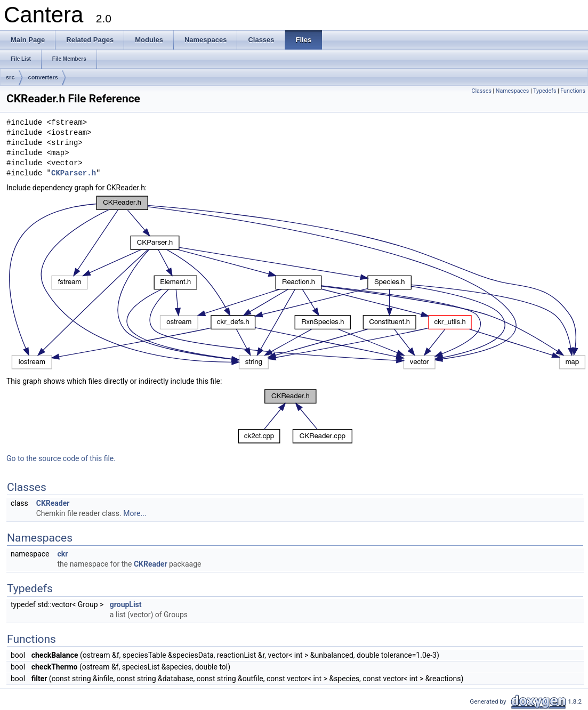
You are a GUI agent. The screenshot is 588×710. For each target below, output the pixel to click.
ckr (62, 554)
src (10, 77)
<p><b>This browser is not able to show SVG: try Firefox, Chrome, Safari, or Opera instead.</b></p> (297, 283)
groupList (126, 604)
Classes (481, 91)
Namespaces (512, 91)
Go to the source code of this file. (61, 458)
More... (135, 513)
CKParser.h (74, 174)
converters (43, 77)
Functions (573, 91)
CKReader (53, 503)
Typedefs (545, 91)
